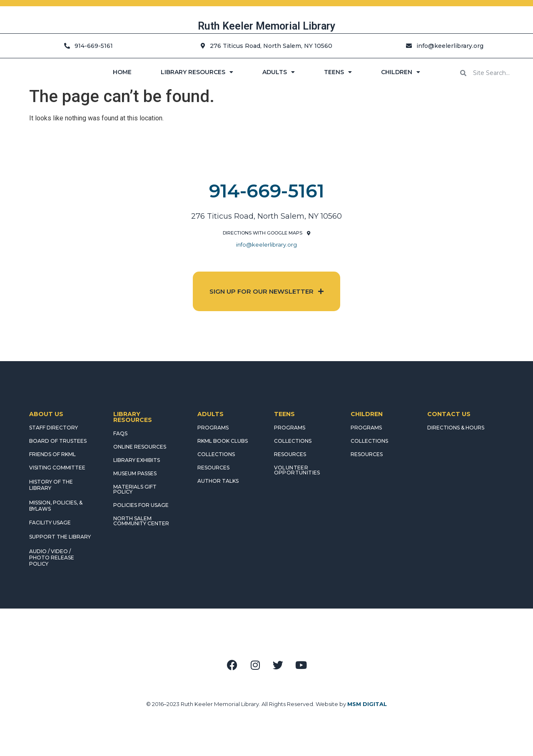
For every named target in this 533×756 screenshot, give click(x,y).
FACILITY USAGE (50, 523)
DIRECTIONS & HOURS (456, 428)
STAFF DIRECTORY (54, 428)
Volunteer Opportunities (297, 470)
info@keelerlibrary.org (266, 245)
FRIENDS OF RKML (52, 454)
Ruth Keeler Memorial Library (266, 26)
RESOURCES (213, 468)
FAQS (120, 433)
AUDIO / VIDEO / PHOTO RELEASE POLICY (52, 558)
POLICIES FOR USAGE (141, 505)
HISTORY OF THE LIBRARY (51, 485)
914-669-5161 (267, 191)
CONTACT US (449, 414)
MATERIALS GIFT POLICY (135, 489)
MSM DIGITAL (367, 704)
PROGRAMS (213, 428)
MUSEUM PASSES (135, 473)
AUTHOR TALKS (218, 481)
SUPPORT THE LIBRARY (60, 537)
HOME (122, 72)
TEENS (338, 72)
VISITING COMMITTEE (57, 468)
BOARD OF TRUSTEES (58, 441)
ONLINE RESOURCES (140, 447)
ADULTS (279, 72)
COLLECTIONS (216, 454)
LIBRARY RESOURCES (197, 72)
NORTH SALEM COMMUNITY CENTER (141, 521)
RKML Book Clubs (223, 441)
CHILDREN (401, 72)
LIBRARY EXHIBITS (137, 460)
